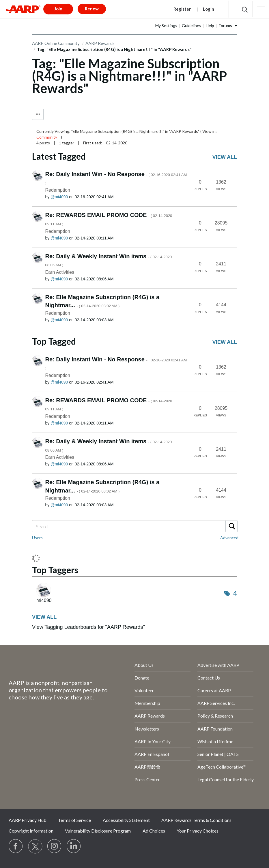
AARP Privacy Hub (28, 820)
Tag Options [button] (38, 114)
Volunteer (144, 690)
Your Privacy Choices (198, 831)
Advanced (229, 538)
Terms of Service (74, 820)
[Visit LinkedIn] (74, 846)
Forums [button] (225, 26)
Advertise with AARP (218, 665)
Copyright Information (31, 831)
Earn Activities (60, 272)
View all (225, 157)
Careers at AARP (214, 690)
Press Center (147, 779)
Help (210, 26)
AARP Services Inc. (216, 703)
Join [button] (58, 9)
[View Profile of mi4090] (59, 197)
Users (37, 538)
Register (182, 9)
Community (47, 137)
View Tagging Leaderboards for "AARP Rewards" (88, 627)
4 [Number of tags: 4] (235, 593)
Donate (142, 678)
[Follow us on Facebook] (16, 846)
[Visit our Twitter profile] (35, 846)
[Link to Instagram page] (55, 846)
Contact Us (209, 678)
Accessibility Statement (126, 820)
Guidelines (192, 26)
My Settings (166, 26)
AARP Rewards (150, 716)
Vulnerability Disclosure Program (98, 831)
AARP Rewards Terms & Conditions (196, 820)
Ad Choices (154, 831)
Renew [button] (92, 9)
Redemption (58, 190)
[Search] (134, 526)
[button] (261, 9)
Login (209, 9)
